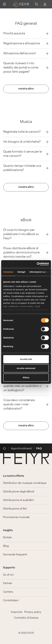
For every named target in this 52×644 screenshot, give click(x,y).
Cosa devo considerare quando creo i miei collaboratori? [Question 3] (26, 405)
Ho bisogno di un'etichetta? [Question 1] (26, 142)
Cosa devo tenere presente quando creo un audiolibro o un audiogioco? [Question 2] (26, 386)
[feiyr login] (45, 4)
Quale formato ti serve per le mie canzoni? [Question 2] (26, 154)
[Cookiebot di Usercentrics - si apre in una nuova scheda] (37, 264)
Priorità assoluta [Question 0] (26, 34)
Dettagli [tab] (21, 272)
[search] (36, 4)
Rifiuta (26, 377)
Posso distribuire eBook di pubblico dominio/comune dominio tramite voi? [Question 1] (26, 253)
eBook (26, 220)
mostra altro (26, 89)
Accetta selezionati (26, 368)
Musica (26, 122)
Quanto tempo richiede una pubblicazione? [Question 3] (26, 168)
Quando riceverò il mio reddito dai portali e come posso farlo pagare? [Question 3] (26, 68)
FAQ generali (26, 24)
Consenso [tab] (8, 272)
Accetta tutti (26, 359)
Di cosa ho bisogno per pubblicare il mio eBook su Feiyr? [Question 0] (26, 234)
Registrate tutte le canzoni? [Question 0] (26, 132)
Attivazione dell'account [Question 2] (26, 54)
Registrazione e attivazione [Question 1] (26, 44)
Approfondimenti (21, 449)
